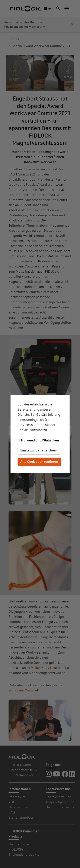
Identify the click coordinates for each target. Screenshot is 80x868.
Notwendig (29, 441)
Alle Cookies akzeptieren (39, 462)
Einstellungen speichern (39, 451)
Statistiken (51, 441)
